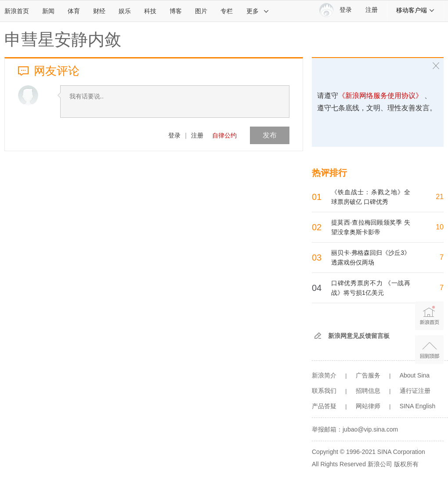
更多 (258, 11)
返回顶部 (429, 350)
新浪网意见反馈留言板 (359, 336)
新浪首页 (17, 11)
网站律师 (368, 406)
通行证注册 (415, 391)
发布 (270, 135)
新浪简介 (324, 375)
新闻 (48, 11)
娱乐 (125, 11)
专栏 (227, 11)
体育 (74, 11)
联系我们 (324, 391)
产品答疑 (324, 406)
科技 (150, 11)
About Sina (415, 375)
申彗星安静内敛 (63, 40)
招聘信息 (368, 391)
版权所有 (406, 464)
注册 (372, 10)
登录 (174, 135)
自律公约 (224, 135)
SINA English (418, 406)
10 (440, 227)
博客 (176, 11)
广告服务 (368, 375)
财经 (99, 11)
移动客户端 (415, 10)
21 (440, 197)
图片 (201, 11)
